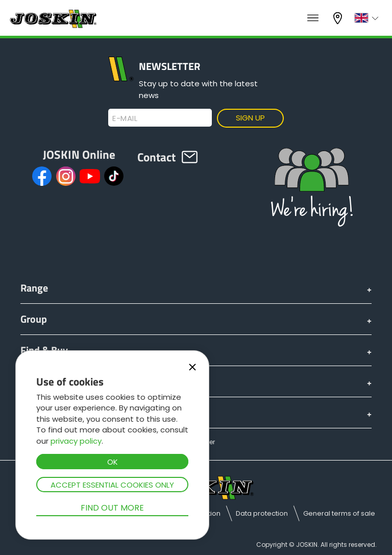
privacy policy (76, 441)
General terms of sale (339, 513)
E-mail (125, 118)
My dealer (339, 18)
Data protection (262, 513)
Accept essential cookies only (112, 485)
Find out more (112, 508)
